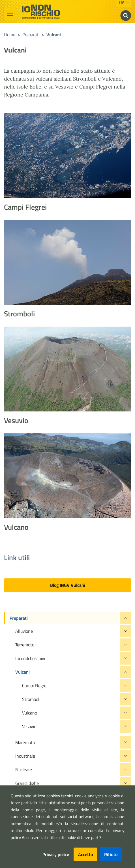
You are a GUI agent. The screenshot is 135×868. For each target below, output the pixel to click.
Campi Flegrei (25, 207)
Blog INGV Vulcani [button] (68, 585)
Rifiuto (111, 854)
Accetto (85, 854)
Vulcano (16, 527)
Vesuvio (16, 420)
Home (10, 35)
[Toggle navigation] (10, 14)
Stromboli (19, 314)
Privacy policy (56, 854)
